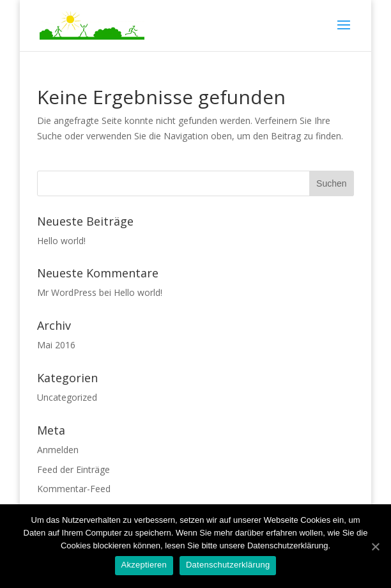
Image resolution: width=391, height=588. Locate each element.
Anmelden (58, 450)
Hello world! (61, 241)
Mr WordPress (67, 292)
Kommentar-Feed (74, 489)
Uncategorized (67, 397)
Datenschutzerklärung (228, 565)
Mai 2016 (56, 345)
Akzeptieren (144, 565)
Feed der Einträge (73, 469)
